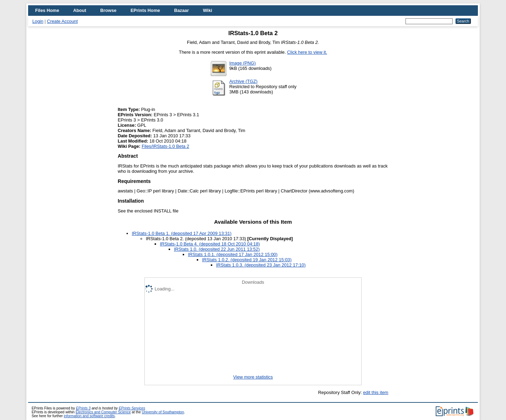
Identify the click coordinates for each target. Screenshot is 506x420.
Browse (108, 10)
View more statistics (253, 377)
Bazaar (181, 10)
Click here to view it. (307, 52)
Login (38, 21)
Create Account (63, 21)
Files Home (47, 10)
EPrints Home (145, 10)
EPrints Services (132, 408)
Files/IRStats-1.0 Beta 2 (165, 146)
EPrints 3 (83, 408)
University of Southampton (163, 412)
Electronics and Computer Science (103, 412)
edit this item (376, 392)
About (80, 10)
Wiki (207, 10)
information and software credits (89, 416)
